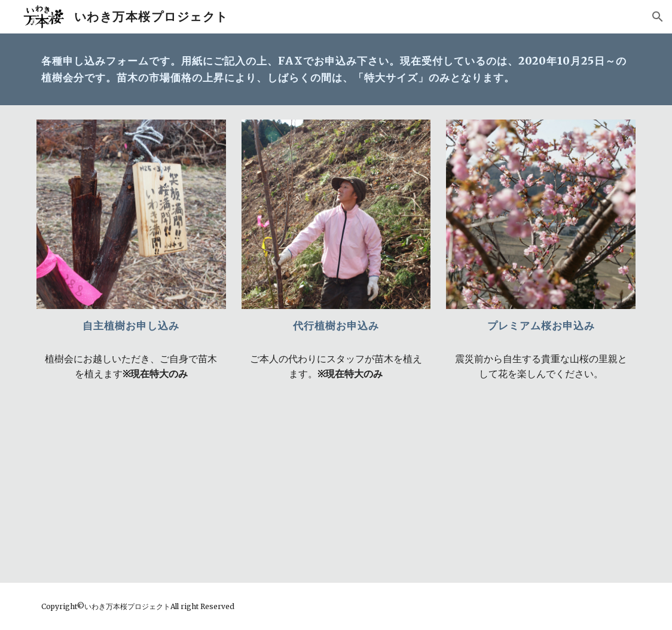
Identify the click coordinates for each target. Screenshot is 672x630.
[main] (336, 69)
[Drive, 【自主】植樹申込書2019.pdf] (131, 479)
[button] (658, 17)
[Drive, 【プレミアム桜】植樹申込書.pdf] (541, 479)
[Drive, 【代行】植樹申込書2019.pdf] (336, 479)
